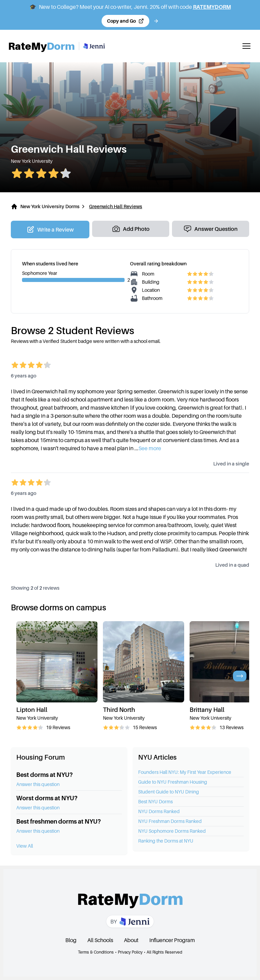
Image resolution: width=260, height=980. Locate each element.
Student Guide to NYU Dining (169, 792)
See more (150, 448)
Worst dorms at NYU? (47, 798)
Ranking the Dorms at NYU (166, 841)
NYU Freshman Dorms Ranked (170, 821)
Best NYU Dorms (155, 801)
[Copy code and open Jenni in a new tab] (125, 21)
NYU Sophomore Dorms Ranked (172, 831)
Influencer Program (172, 940)
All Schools (100, 940)
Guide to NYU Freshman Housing (173, 782)
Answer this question (38, 784)
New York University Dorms (50, 206)
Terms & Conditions (96, 952)
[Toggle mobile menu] (246, 46)
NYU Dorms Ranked (159, 811)
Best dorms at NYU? (45, 775)
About (131, 940)
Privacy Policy (130, 952)
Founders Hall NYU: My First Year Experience (185, 772)
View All (25, 846)
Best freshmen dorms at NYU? (59, 821)
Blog (71, 940)
